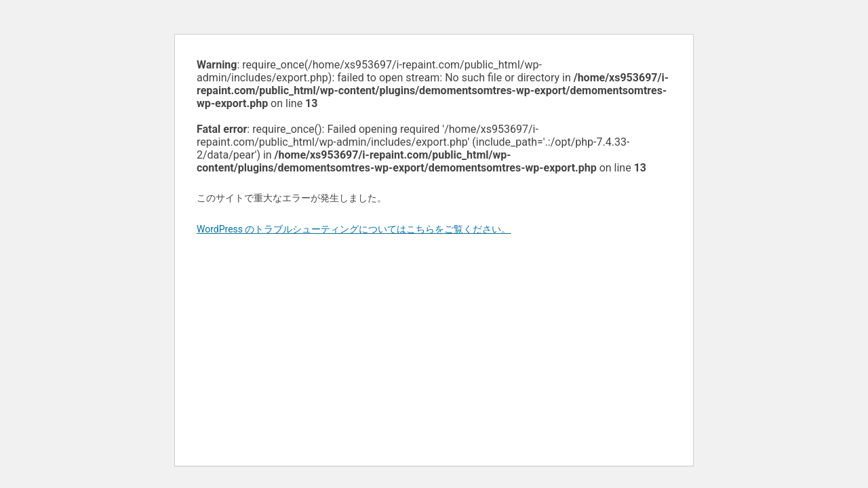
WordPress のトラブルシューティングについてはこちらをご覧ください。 (354, 229)
